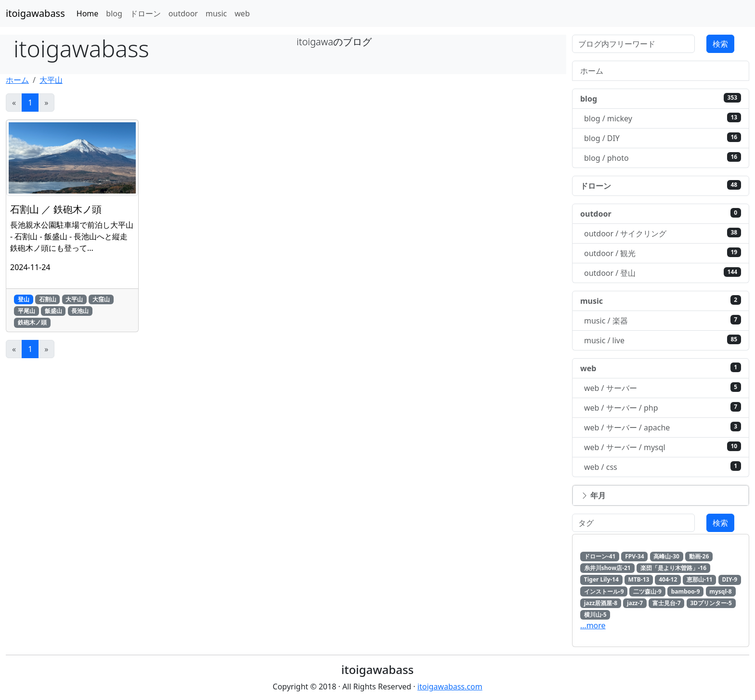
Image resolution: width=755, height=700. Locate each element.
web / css (663, 467)
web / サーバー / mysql (663, 447)
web (242, 13)
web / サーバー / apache (663, 427)
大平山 (51, 80)
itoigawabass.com (450, 687)
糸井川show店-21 (607, 568)
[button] (661, 495)
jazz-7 (635, 603)
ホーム (17, 80)
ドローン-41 (600, 556)
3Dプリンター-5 (711, 603)
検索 (720, 44)
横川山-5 (595, 615)
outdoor (183, 13)
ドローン (145, 13)
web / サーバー (663, 388)
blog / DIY (663, 138)
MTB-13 (639, 579)
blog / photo (663, 158)
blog (114, 13)
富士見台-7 (667, 603)
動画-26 (699, 556)
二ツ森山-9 (647, 591)
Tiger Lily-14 (601, 579)
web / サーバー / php (663, 408)
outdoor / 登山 (663, 273)
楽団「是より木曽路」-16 (674, 568)
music (216, 13)
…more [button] (593, 625)
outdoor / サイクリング (663, 233)
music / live (663, 340)
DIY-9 (729, 579)
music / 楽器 (663, 320)
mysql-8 (720, 591)
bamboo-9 (686, 591)
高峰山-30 (666, 556)
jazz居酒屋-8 (601, 603)
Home (88, 13)
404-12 (668, 579)
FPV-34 (634, 556)
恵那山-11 (700, 579)
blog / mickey (663, 118)
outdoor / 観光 (663, 253)
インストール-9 (604, 591)
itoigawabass (35, 13)
